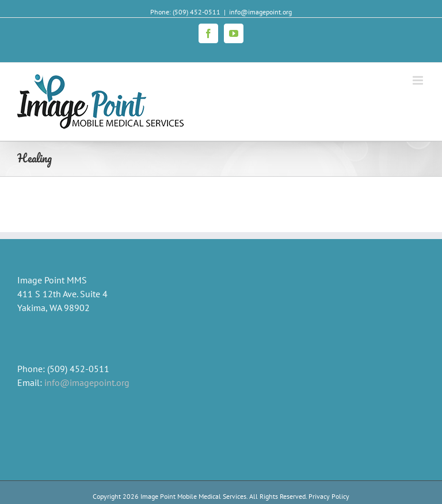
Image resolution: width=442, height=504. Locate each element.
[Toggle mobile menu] (419, 80)
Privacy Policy (328, 496)
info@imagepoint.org (260, 12)
